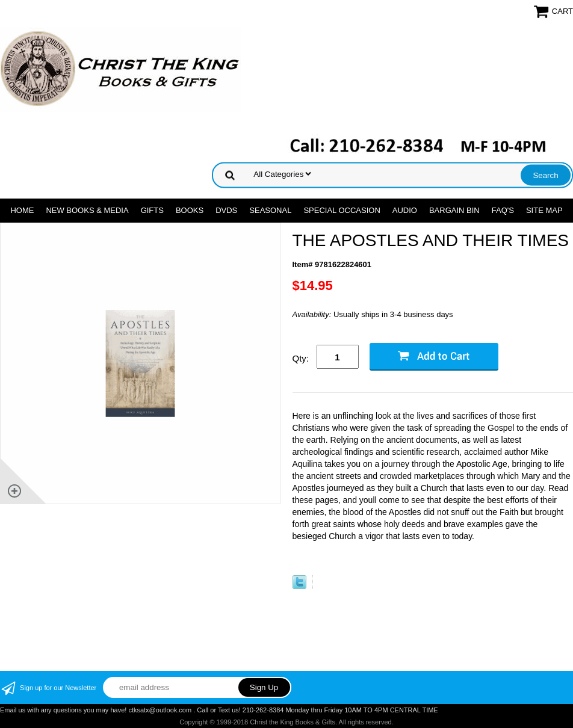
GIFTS (152, 210)
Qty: (301, 358)
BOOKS (190, 210)
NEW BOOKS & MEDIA (87, 210)
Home (22, 210)
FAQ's (503, 210)
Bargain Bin (454, 210)
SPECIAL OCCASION (342, 210)
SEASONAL (270, 210)
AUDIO (405, 210)
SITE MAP (544, 210)
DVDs (226, 210)
